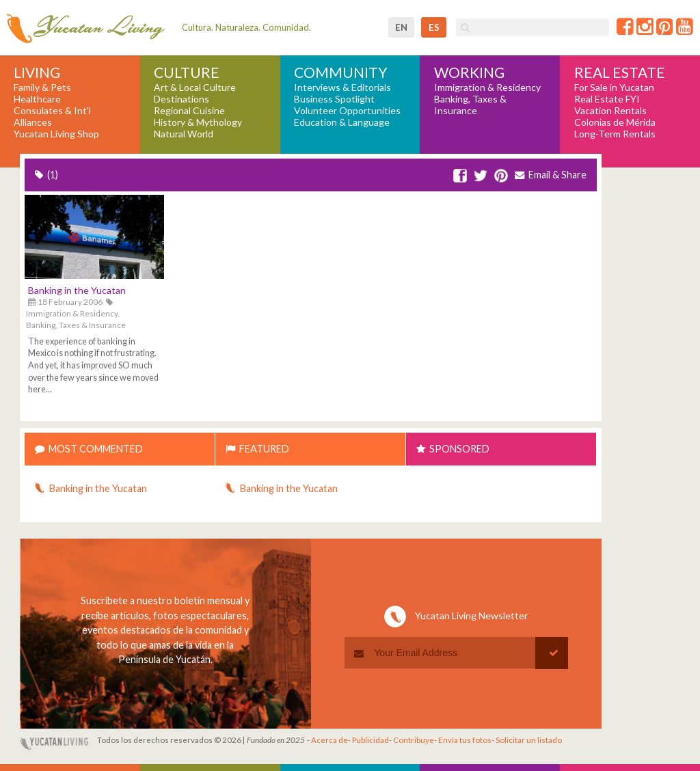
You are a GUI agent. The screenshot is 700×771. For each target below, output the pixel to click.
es (434, 27)
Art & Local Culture (195, 87)
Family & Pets (42, 87)
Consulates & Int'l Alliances (52, 117)
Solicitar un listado (529, 740)
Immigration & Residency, (73, 313)
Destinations (181, 99)
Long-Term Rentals (615, 134)
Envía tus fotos (465, 740)
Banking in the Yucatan (77, 290)
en (401, 27)
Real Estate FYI (607, 99)
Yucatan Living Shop (56, 134)
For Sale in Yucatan (614, 87)
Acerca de (329, 740)
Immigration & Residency (487, 87)
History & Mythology (198, 122)
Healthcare (37, 99)
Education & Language (342, 122)
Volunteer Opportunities (347, 111)
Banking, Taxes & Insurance (470, 105)
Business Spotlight (334, 99)
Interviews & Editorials (342, 87)
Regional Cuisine (189, 111)
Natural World (184, 134)
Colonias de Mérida (615, 122)
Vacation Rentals (610, 111)
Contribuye (414, 740)
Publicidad (371, 740)
